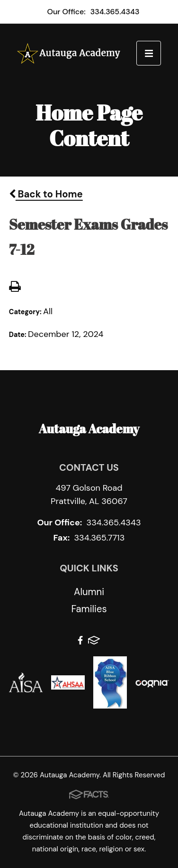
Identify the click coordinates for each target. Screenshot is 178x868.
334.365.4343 (115, 12)
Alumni (89, 592)
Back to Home (46, 194)
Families (89, 609)
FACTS (94, 640)
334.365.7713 (99, 538)
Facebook (80, 640)
